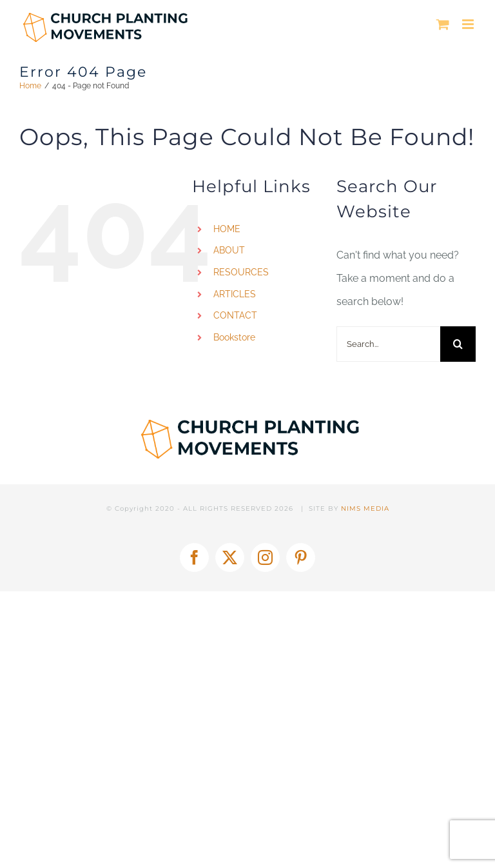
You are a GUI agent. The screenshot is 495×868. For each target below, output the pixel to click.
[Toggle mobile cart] (443, 24)
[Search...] (388, 344)
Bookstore (234, 337)
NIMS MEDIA (365, 508)
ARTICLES (235, 294)
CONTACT (235, 315)
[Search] (458, 344)
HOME (227, 229)
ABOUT (229, 250)
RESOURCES (241, 272)
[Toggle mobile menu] (469, 24)
